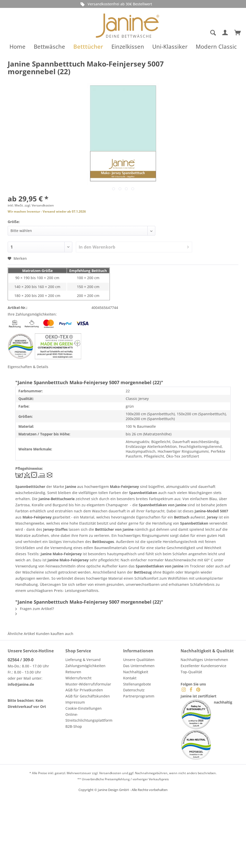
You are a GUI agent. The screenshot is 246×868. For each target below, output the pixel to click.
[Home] (17, 46)
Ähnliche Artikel (21, 634)
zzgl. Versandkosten (39, 205)
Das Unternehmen (139, 666)
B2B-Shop (74, 726)
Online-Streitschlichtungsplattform (89, 717)
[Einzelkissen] (128, 46)
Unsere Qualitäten (139, 660)
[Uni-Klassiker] (170, 46)
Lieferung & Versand (83, 660)
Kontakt (130, 678)
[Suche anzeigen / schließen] (213, 33)
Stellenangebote (137, 684)
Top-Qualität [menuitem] (191, 672)
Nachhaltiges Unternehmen (204, 660)
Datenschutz (134, 690)
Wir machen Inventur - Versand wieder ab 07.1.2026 (47, 211)
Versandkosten (110, 773)
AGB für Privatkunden (84, 690)
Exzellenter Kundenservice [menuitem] (203, 666)
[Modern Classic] (216, 46)
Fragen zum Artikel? (35, 609)
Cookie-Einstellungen (84, 708)
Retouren (73, 672)
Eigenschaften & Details (28, 367)
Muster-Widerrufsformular (88, 684)
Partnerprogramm (139, 696)
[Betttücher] (88, 46)
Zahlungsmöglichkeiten (85, 666)
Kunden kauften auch (55, 634)
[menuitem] (193, 33)
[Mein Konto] (225, 33)
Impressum (75, 702)
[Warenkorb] (238, 33)
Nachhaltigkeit (136, 672)
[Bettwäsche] (49, 46)
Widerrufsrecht (78, 678)
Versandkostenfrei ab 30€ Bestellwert (115, 4)
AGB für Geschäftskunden (88, 696)
